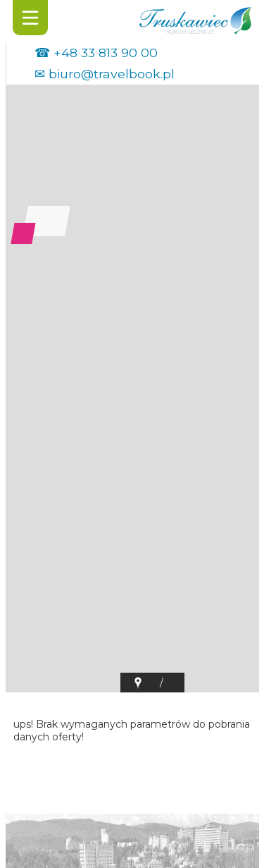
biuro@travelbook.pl (112, 74)
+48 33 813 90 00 (106, 53)
